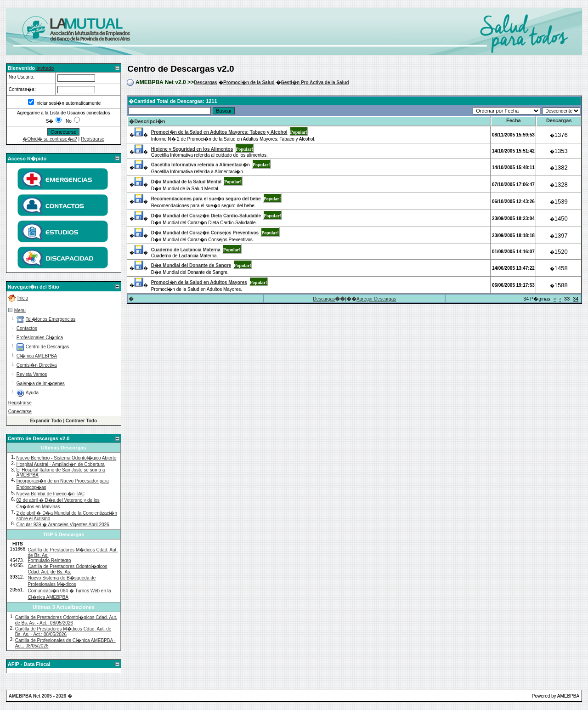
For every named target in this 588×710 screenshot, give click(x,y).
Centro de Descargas (48, 347)
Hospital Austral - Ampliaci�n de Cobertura (60, 464)
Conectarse (20, 412)
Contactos (27, 328)
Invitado (45, 68)
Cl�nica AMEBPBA (37, 356)
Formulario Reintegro (50, 560)
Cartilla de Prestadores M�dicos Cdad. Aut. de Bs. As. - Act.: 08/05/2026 (63, 632)
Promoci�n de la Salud (249, 82)
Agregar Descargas (376, 299)
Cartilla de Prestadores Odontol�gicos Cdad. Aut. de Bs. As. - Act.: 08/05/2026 (66, 620)
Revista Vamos (32, 374)
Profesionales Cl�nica (40, 338)
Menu (20, 310)
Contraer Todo (81, 421)
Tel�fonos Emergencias (51, 319)
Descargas (206, 82)
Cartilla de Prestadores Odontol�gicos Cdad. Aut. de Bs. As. (68, 569)
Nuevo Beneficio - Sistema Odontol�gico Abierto (66, 458)
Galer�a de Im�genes (41, 383)
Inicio (23, 298)
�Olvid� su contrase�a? (50, 139)
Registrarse (93, 139)
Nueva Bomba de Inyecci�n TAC (50, 494)
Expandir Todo (46, 421)
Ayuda (32, 393)
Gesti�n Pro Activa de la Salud (315, 82)
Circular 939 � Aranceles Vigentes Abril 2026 (62, 525)
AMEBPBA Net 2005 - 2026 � (40, 696)
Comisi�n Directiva (37, 365)
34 (576, 299)
